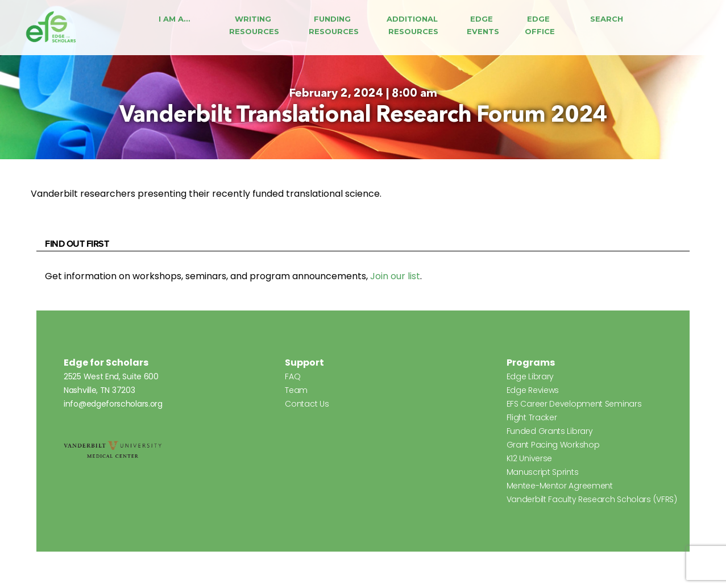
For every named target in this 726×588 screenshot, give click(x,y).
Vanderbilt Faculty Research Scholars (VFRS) (592, 499)
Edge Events (483, 25)
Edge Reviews (533, 390)
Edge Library (530, 376)
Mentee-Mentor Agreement (560, 486)
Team (296, 390)
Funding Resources (334, 25)
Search (607, 19)
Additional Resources (413, 25)
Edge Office (540, 25)
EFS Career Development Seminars (574, 404)
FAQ (293, 376)
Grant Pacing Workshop (553, 445)
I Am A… (174, 19)
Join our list (395, 276)
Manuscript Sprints (543, 472)
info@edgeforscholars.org (113, 404)
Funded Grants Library (550, 431)
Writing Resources (254, 25)
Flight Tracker (532, 417)
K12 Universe (529, 458)
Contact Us (307, 404)
